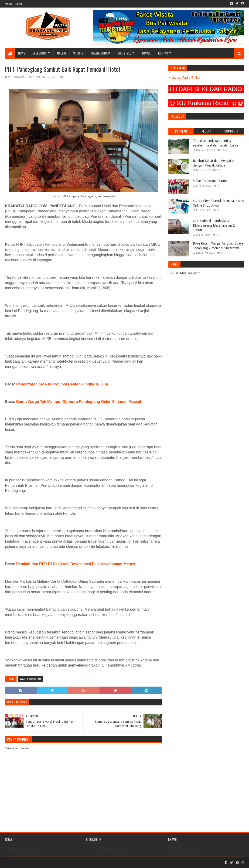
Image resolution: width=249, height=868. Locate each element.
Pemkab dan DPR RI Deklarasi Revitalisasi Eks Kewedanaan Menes (75, 564)
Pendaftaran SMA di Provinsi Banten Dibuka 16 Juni (62, 384)
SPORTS (78, 53)
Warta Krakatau (30, 679)
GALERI (61, 53)
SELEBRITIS (40, 53)
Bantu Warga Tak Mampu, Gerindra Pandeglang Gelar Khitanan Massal (78, 402)
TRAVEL (146, 53)
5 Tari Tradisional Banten (211, 181)
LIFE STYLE (124, 53)
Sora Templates (31, 863)
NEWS (22, 53)
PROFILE (8, 4)
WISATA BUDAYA (101, 53)
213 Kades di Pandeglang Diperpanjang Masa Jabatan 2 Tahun (214, 225)
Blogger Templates (58, 863)
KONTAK (19, 4)
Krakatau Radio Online (184, 78)
